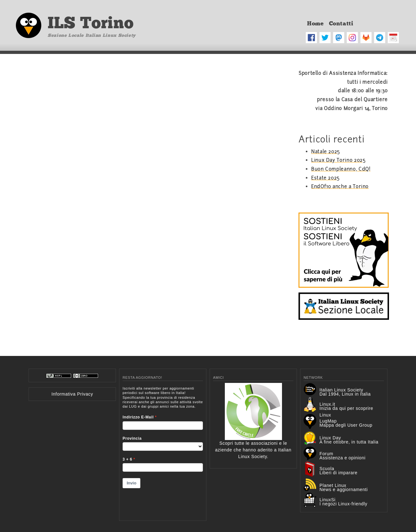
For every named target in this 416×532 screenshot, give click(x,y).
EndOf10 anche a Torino (340, 187)
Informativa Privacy (72, 394)
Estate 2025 (325, 178)
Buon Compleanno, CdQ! (341, 169)
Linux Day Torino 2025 (338, 160)
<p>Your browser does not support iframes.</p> (163, 450)
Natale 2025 (326, 152)
